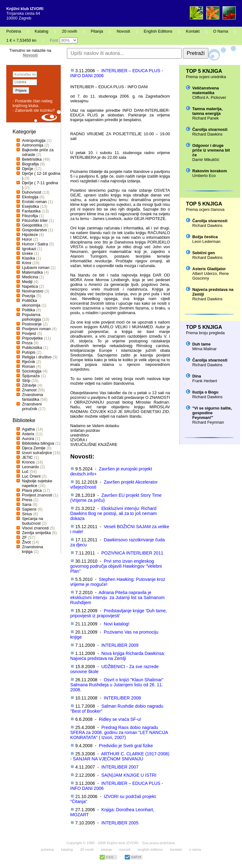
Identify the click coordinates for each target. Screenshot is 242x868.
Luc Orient (31, 476)
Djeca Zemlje (34, 448)
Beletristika (32, 159)
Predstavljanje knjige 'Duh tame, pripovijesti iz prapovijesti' (119, 613)
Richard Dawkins (207, 134)
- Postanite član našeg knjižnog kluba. (33, 103)
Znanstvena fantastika (33, 397)
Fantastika (31, 211)
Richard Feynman (208, 422)
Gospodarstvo (35, 230)
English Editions (158, 31)
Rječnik (29, 362)
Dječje (28, 169)
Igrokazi (29, 249)
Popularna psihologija (31, 317)
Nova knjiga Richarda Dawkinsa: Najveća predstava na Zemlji (118, 656)
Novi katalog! (116, 624)
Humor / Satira (35, 244)
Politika (28, 310)
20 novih (69, 31)
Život (26, 542)
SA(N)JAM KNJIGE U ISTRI (129, 775)
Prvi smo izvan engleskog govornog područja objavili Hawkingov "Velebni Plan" (116, 566)
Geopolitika (32, 225)
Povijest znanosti (37, 495)
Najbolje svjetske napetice (37, 483)
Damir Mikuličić (206, 160)
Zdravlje (29, 385)
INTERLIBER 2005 (120, 823)
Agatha (28, 429)
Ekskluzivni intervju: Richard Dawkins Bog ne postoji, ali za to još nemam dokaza (114, 513)
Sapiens (29, 509)
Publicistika (32, 348)
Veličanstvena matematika (206, 90)
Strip (26, 380)
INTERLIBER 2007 (120, 767)
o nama (195, 849)
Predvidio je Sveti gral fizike (126, 746)
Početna (14, 31)
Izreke (27, 253)
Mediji (27, 282)
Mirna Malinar (205, 349)
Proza (27, 343)
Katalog (41, 31)
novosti (125, 849)
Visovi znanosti (35, 528)
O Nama (221, 31)
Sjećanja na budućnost (33, 521)
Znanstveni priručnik (32, 406)
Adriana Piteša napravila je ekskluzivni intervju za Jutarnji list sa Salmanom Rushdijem (118, 597)
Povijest (29, 333)
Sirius (27, 514)
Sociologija (32, 371)
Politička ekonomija (31, 303)
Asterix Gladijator (209, 269)
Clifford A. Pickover (209, 97)
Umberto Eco (204, 176)
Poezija (29, 296)
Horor (27, 239)
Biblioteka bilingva (38, 443)
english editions (150, 849)
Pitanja (97, 31)
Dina (197, 376)
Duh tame (201, 344)
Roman (28, 366)
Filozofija (30, 216)
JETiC (27, 457)
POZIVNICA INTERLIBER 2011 (132, 553)
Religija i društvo (37, 357)
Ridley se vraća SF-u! (120, 719)
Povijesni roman (36, 329)
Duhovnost (32, 192)
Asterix (28, 434)
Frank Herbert (205, 381)
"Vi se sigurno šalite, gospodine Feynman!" (212, 413)
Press (27, 500)
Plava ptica (32, 490)
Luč (25, 472)
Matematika (32, 272)
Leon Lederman (206, 241)
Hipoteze (30, 235)
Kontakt (193, 31)
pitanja (107, 849)
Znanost (29, 390)
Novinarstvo (33, 291)
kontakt (176, 849)
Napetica (30, 286)
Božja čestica (205, 237)
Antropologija (34, 140)
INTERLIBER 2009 (120, 645)
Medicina (30, 277)
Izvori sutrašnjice (37, 453)
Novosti (123, 31)
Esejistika (30, 206)
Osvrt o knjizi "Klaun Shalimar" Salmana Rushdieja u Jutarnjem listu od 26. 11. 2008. (117, 685)
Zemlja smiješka (36, 533)
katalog (67, 849)
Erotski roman (34, 202)
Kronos (28, 462)
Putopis (29, 352)
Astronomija (33, 145)
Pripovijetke (32, 338)
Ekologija (30, 197)
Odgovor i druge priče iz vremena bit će (211, 150)
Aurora (28, 439)
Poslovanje (32, 324)
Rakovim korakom (210, 171)
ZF (25, 537)
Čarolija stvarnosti (210, 129)
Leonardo (30, 467)
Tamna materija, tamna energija (208, 111)
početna (47, 849)
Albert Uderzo (205, 273)
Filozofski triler (35, 220)
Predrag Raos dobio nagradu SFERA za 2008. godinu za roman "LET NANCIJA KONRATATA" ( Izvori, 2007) (119, 732)
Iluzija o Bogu (205, 392)
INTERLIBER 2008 (122, 698)
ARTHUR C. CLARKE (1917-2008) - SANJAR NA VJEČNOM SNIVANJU (120, 756)
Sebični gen (204, 253)
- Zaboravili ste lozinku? (34, 110)
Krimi (27, 263)
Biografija (30, 164)
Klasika (28, 258)
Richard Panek (206, 118)
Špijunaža (31, 376)
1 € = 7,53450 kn (21, 40)
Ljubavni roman (36, 268)
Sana (27, 504)
